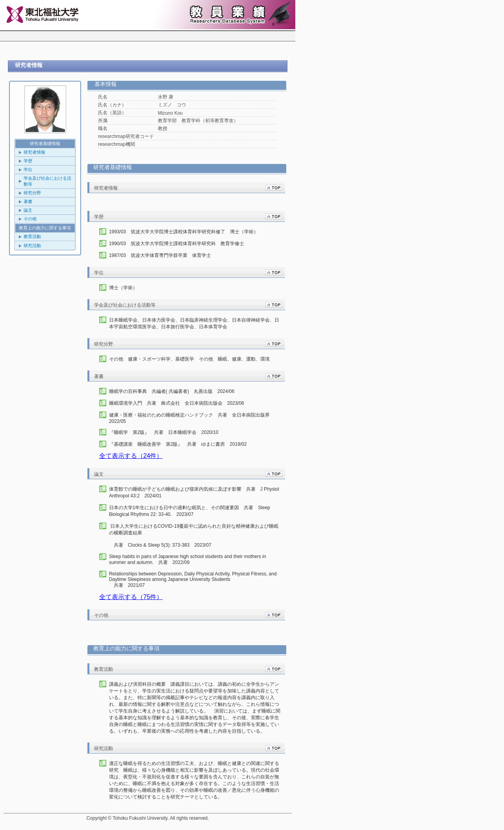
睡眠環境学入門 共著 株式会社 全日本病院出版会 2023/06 (177, 403)
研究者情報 (34, 152)
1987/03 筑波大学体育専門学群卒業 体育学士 (160, 255)
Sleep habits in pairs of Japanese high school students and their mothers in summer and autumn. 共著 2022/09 (188, 559)
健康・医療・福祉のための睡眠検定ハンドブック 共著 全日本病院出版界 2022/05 (192, 418)
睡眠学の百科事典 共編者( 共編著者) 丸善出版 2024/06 (172, 391)
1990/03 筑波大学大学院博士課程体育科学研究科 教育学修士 (177, 244)
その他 (30, 219)
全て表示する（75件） (131, 597)
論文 (28, 210)
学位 (28, 169)
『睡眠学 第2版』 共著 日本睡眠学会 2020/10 (164, 432)
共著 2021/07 (196, 580)
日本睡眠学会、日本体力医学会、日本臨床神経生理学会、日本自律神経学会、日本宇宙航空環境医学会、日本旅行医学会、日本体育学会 (194, 323)
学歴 (28, 161)
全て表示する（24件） (131, 456)
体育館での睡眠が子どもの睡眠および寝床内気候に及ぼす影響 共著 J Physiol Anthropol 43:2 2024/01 (194, 492)
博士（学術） (123, 288)
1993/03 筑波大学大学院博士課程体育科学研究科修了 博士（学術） (184, 232)
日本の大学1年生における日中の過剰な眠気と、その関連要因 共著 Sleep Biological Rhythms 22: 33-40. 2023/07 (190, 511)
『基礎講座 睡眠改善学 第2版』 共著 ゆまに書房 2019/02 (178, 444)
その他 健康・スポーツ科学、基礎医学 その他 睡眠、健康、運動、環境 (189, 359)
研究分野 (32, 193)
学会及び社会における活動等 (47, 181)
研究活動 (32, 246)
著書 (28, 201)
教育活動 (32, 236)
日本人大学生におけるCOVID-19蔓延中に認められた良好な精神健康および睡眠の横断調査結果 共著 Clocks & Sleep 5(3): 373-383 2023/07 (194, 536)
